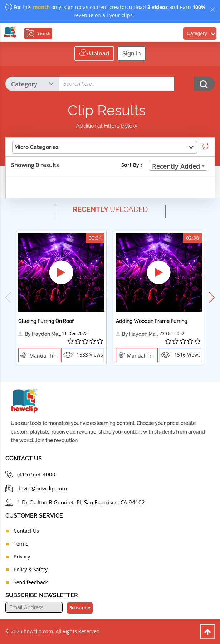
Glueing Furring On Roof (46, 321)
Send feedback (31, 582)
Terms (21, 544)
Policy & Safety (31, 569)
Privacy (22, 556)
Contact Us (26, 531)
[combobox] (178, 166)
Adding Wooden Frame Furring (152, 321)
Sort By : (132, 165)
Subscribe (79, 608)
